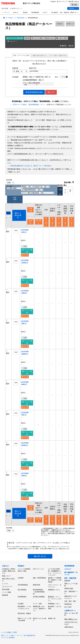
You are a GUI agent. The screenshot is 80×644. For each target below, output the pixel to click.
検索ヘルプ (70, 24)
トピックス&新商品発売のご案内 (24, 570)
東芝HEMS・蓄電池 (24, 613)
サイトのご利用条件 (8, 638)
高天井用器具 (22, 590)
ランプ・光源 (37, 604)
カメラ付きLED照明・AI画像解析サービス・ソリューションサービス (55, 572)
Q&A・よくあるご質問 (71, 614)
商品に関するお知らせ (9, 580)
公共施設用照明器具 (33, 80)
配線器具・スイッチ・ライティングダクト (55, 599)
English (52, 2)
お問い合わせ (74, 2)
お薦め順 (30, 210)
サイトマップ (62, 2)
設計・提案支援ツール (71, 592)
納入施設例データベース (71, 574)
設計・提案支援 (64, 12)
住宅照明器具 (22, 597)
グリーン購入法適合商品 (31, 84)
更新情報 (5, 595)
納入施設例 (55, 12)
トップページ (6, 12)
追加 (27, 251)
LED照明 (21, 578)
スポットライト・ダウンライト (55, 586)
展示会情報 (6, 589)
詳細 (24, 246)
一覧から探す (62, 38)
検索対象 (60, 24)
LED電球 (21, 604)
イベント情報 (6, 592)
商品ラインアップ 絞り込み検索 (24, 619)
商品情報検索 (35, 12)
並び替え (15, 187)
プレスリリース (7, 586)
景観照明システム (54, 590)
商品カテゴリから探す (39, 619)
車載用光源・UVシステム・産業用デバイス (39, 608)
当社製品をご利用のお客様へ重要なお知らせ (9, 571)
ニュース (5, 584)
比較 (70, 190)
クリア (51, 92)
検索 (27, 38)
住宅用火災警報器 (39, 597)
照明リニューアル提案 (71, 585)
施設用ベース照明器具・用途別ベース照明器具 (55, 580)
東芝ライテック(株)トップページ (12, 636)
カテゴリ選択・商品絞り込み (43, 38)
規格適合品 (68, 604)
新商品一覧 (52, 618)
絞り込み (58, 55)
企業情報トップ (73, 8)
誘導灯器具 (37, 585)
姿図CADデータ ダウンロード (70, 597)
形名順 (30, 222)
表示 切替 (15, 200)
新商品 (29, 77)
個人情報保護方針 (30, 636)
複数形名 (39, 55)
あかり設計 (68, 607)
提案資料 (67, 581)
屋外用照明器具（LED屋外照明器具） (39, 592)
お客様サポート (74, 12)
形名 (22, 55)
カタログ (45, 12)
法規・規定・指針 (70, 601)
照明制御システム (54, 604)
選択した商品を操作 (18, 215)
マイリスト (15, 38)
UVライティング (38, 569)
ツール (25, 255)
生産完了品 (43, 77)
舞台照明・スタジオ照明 (55, 608)
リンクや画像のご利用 (9, 632)
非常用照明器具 (23, 585)
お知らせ (16, 12)
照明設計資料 (69, 588)
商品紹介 (25, 12)
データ (65, 191)
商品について (6, 576)
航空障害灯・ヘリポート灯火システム (24, 608)
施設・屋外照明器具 (39, 578)
